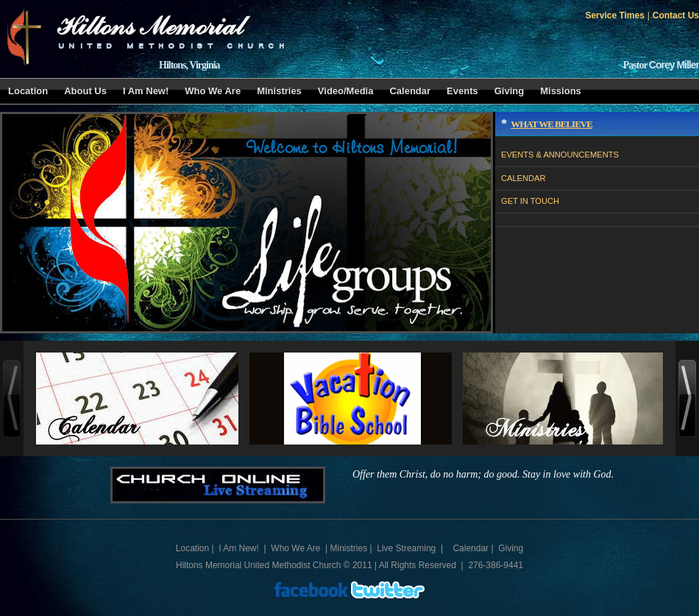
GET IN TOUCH (530, 201)
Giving (509, 91)
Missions (561, 91)
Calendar (410, 91)
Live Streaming (406, 548)
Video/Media (346, 91)
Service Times (614, 15)
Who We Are (213, 91)
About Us (85, 91)
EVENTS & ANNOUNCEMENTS (560, 155)
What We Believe (551, 124)
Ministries (279, 91)
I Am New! (146, 91)
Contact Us (676, 15)
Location (28, 91)
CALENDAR (524, 178)
